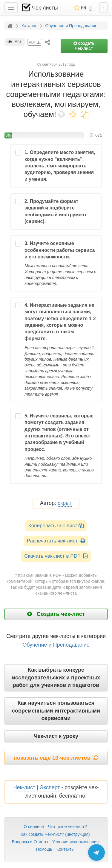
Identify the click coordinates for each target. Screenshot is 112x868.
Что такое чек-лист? (67, 827)
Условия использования (75, 842)
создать (84, 46)
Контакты (65, 849)
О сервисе (34, 827)
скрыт (65, 503)
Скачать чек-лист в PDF (56, 556)
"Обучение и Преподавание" (56, 645)
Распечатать (56, 541)
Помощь (44, 849)
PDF (35, 42)
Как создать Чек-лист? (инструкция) (55, 834)
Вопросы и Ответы (30, 842)
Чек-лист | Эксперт (37, 787)
